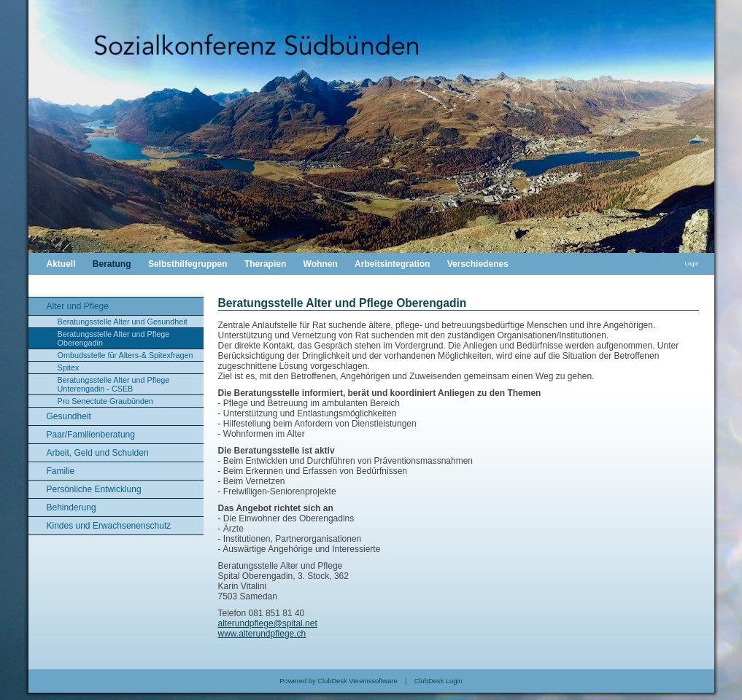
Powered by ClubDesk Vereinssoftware (338, 681)
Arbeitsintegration (392, 264)
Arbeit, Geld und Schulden (98, 453)
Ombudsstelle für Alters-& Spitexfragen (125, 355)
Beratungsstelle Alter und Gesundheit (123, 322)
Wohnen (321, 264)
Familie (61, 471)
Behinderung (72, 507)
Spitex (69, 367)
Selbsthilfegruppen (188, 264)
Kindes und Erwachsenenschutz (109, 526)
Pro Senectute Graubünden (105, 401)
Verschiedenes (478, 264)
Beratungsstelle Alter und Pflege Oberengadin (114, 338)
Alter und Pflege (78, 306)
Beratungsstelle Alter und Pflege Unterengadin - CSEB (114, 384)
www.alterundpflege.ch (262, 634)
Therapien (265, 264)
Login (692, 264)
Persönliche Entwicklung (94, 489)
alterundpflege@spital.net (268, 623)
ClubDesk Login (438, 681)
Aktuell (61, 264)
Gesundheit (69, 416)
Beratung (112, 264)
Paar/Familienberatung (91, 435)
